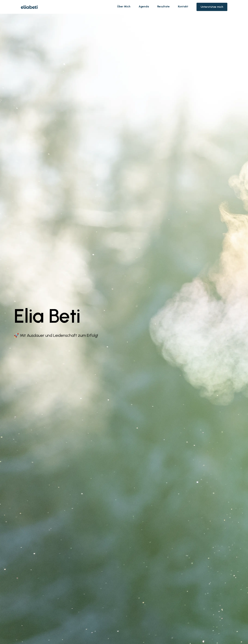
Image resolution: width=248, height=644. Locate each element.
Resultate (163, 6)
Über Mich (124, 6)
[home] (29, 7)
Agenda (144, 6)
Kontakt (183, 6)
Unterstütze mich (212, 7)
